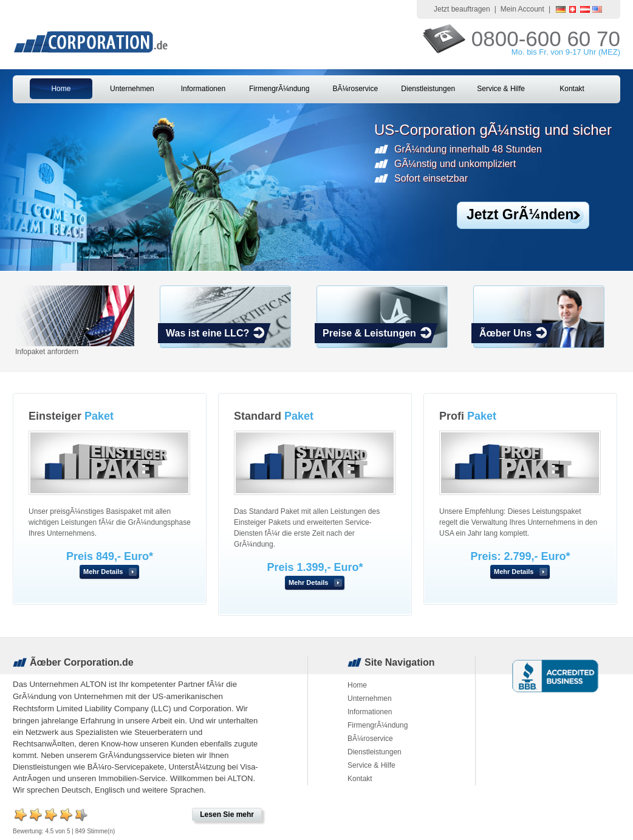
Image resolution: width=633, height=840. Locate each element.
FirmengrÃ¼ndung (279, 89)
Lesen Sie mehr (227, 814)
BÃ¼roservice (355, 89)
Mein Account (522, 9)
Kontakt (572, 89)
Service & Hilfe (501, 89)
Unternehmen (132, 89)
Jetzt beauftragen (462, 9)
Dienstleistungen (428, 89)
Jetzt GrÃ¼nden (520, 214)
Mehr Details (103, 572)
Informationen (203, 89)
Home (61, 89)
